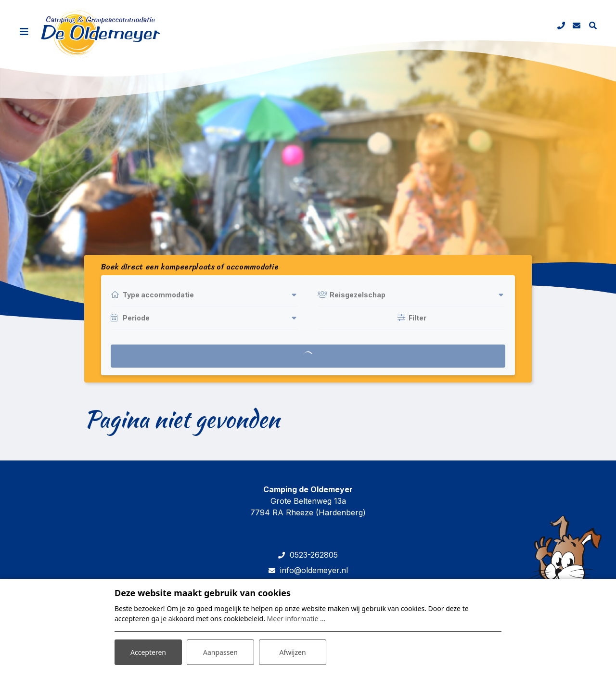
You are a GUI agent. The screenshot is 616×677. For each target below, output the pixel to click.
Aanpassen (220, 652)
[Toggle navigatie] (24, 32)
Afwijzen (292, 652)
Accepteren (148, 652)
